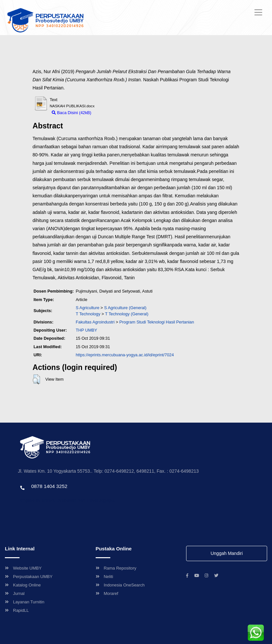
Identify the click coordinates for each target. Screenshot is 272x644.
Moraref (107, 593)
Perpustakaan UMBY (29, 577)
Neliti (104, 577)
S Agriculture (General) (125, 308)
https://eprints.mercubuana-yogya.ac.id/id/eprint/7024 (125, 355)
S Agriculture (88, 308)
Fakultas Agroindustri (95, 322)
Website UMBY (23, 568)
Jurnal (15, 593)
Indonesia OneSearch (120, 585)
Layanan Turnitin (25, 602)
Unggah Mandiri (227, 553)
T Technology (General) (127, 314)
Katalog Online (23, 585)
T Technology (88, 314)
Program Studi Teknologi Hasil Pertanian (157, 322)
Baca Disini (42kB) (72, 113)
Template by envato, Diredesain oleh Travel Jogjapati (67, 500)
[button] (36, 379)
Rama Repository (116, 568)
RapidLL (17, 610)
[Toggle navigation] (258, 12)
